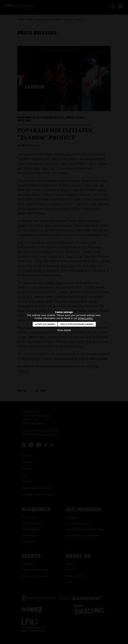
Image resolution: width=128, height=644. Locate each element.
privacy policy (85, 318)
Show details (64, 330)
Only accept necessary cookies (77, 324)
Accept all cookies (45, 324)
